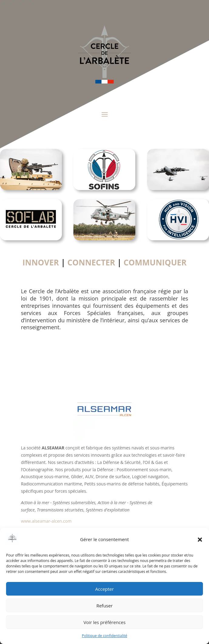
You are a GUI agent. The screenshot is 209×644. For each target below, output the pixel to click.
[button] (200, 540)
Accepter (104, 589)
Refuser (105, 606)
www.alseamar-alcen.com (46, 521)
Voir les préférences (104, 622)
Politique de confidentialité (104, 636)
